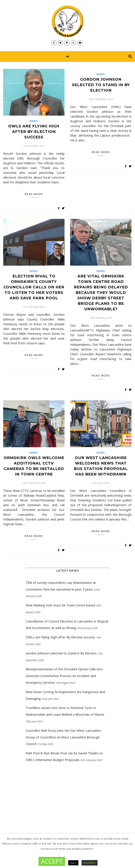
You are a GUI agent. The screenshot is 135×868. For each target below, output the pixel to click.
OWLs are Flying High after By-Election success (34, 132)
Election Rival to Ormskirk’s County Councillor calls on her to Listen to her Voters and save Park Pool (34, 287)
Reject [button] (73, 863)
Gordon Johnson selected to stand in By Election (101, 85)
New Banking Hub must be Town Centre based (60, 605)
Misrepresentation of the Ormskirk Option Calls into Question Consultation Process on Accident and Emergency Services (64, 676)
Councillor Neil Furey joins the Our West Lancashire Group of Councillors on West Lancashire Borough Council (63, 737)
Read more (34, 194)
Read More (90, 863)
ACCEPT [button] (52, 861)
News (34, 121)
